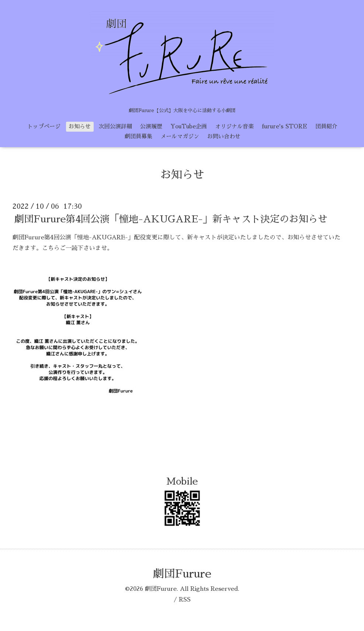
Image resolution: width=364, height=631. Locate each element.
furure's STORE (285, 126)
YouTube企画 (189, 126)
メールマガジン (180, 136)
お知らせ (80, 126)
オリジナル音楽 (234, 126)
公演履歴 (151, 126)
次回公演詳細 (115, 126)
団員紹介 (326, 126)
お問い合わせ (224, 136)
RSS (185, 600)
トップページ (44, 126)
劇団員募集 (138, 136)
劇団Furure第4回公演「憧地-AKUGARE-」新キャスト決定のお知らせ (171, 219)
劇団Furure (182, 574)
